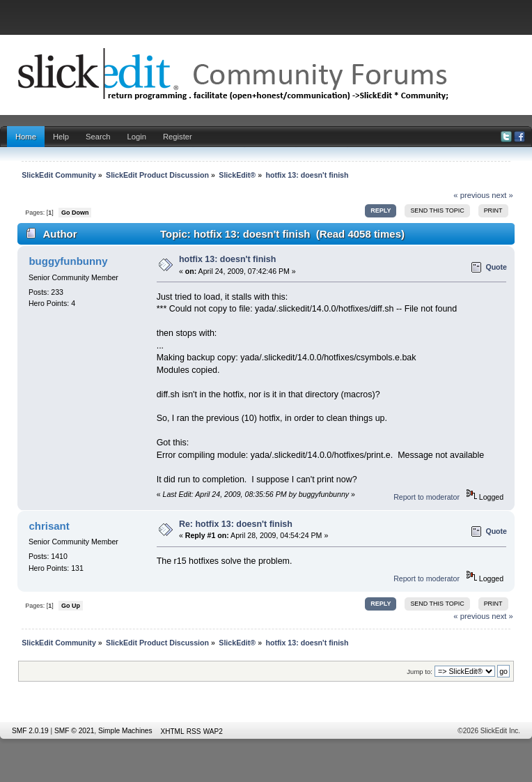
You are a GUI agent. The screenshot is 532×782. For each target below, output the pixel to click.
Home (26, 137)
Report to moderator (427, 497)
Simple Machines (125, 731)
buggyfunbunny (68, 261)
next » (502, 195)
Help (61, 137)
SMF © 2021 (74, 731)
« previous (471, 195)
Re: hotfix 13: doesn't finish (236, 524)
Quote (496, 267)
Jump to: (420, 672)
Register (178, 137)
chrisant (49, 526)
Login (137, 137)
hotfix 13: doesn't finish (227, 259)
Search (98, 137)
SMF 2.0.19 (30, 731)
